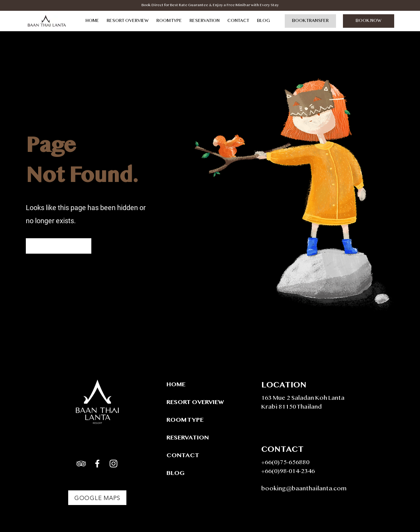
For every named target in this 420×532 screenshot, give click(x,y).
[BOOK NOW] (369, 21)
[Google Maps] (97, 498)
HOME (176, 385)
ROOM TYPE (185, 420)
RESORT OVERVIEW (194, 403)
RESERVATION (188, 438)
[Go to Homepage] (59, 246)
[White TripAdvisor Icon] (81, 464)
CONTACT (183, 456)
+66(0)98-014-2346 (288, 472)
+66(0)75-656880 (285, 463)
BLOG (176, 474)
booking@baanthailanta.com (304, 489)
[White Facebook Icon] (97, 464)
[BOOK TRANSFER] (310, 21)
